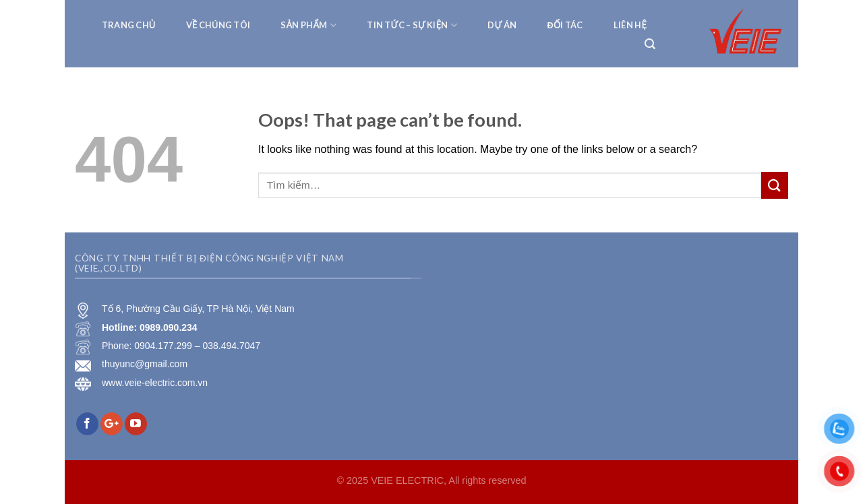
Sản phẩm (308, 25)
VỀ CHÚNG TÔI (218, 25)
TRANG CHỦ (129, 25)
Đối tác (565, 25)
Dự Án (502, 25)
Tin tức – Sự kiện (412, 25)
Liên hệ (630, 25)
